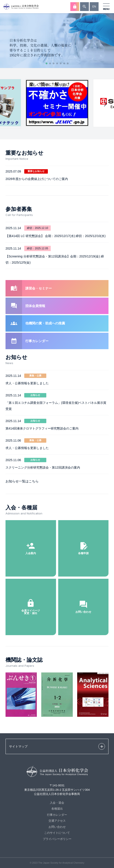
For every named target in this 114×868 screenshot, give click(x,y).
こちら (34, 481)
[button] (47, 63)
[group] (57, 103)
